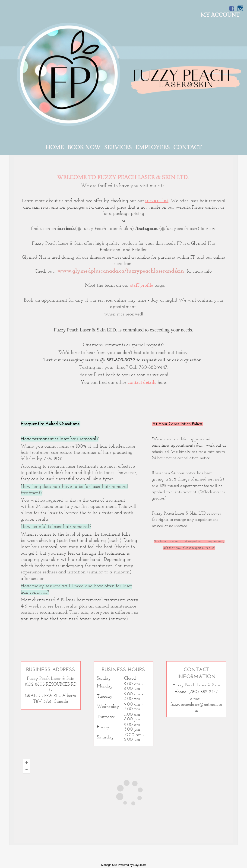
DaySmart (140, 865)
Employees (152, 148)
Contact (187, 148)
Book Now (84, 148)
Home (55, 148)
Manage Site (109, 865)
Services (118, 148)
